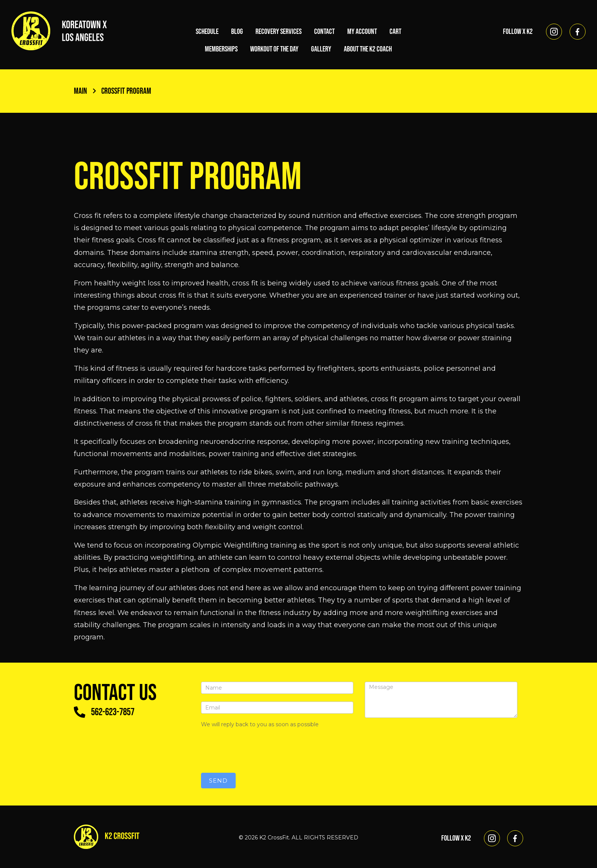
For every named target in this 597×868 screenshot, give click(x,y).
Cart (395, 32)
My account (362, 32)
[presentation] (259, 750)
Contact (324, 32)
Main (86, 91)
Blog (237, 32)
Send (218, 781)
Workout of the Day (274, 49)
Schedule (207, 32)
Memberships (221, 49)
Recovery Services (279, 32)
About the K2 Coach (368, 49)
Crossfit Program (130, 91)
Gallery (321, 49)
